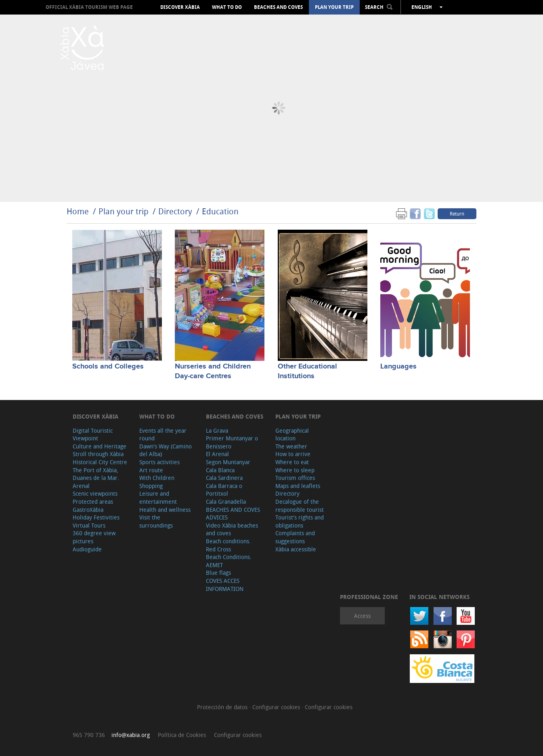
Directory (175, 211)
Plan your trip (334, 7)
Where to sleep (295, 470)
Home (78, 211)
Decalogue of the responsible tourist (300, 506)
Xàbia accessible (296, 549)
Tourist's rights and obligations (300, 521)
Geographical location (292, 435)
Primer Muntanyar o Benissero (232, 442)
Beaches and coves (278, 7)
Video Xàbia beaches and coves (232, 529)
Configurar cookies (277, 707)
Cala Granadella (226, 502)
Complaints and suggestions (295, 537)
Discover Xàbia (180, 7)
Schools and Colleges (108, 366)
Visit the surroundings (156, 521)
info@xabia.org (131, 735)
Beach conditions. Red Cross (228, 545)
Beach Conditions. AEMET (229, 561)
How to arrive (293, 454)
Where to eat (292, 462)
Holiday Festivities (96, 517)
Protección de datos (223, 707)
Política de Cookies (182, 735)
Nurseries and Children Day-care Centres (213, 371)
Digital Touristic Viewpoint (93, 435)
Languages (398, 366)
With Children (157, 478)
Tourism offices (295, 478)
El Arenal (217, 454)
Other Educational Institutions (307, 371)
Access (362, 616)
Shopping (151, 486)
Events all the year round (163, 435)
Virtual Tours (89, 525)
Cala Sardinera (224, 478)
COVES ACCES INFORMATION (225, 585)
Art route (151, 470)
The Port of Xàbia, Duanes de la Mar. (96, 474)
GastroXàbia (88, 510)
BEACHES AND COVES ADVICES (233, 514)
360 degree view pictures (94, 537)
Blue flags (218, 573)
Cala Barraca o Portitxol (224, 490)
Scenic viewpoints (95, 493)
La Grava (217, 430)
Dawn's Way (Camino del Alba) (166, 450)
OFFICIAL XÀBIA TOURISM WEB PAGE (89, 7)
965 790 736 (89, 735)
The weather (291, 446)
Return (457, 214)
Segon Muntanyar (228, 462)
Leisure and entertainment (158, 497)
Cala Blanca (220, 470)
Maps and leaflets (298, 486)
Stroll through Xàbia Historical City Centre (100, 458)
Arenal (81, 486)
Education (220, 211)
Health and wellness (165, 510)
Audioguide (87, 549)
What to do (227, 7)
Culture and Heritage (100, 446)
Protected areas (93, 502)
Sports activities (159, 462)
